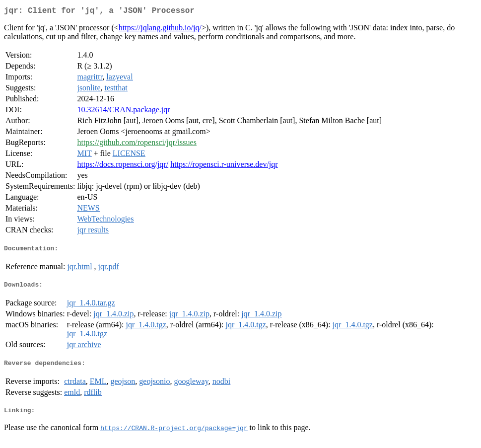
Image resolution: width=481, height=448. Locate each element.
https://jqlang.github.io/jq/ (160, 30)
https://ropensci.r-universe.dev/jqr (224, 166)
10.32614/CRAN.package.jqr (123, 112)
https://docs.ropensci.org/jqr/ (123, 166)
